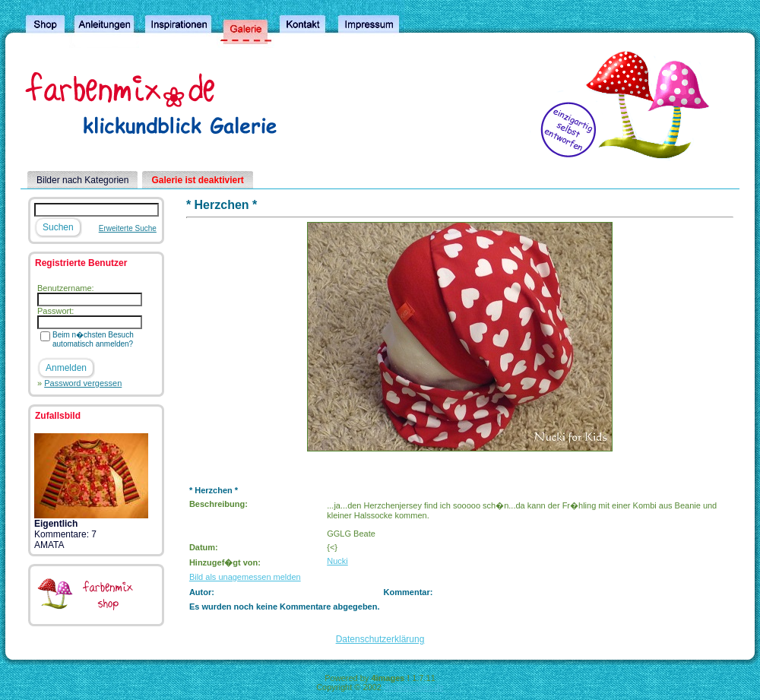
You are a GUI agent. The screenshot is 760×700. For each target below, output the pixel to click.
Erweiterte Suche (128, 228)
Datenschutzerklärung (380, 639)
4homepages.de (414, 687)
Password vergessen (83, 383)
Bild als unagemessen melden (245, 577)
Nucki (337, 561)
